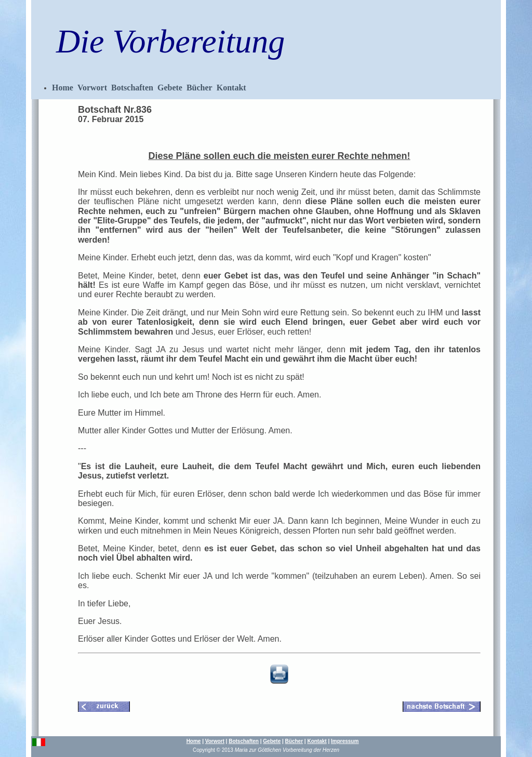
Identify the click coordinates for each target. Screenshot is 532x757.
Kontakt (231, 88)
